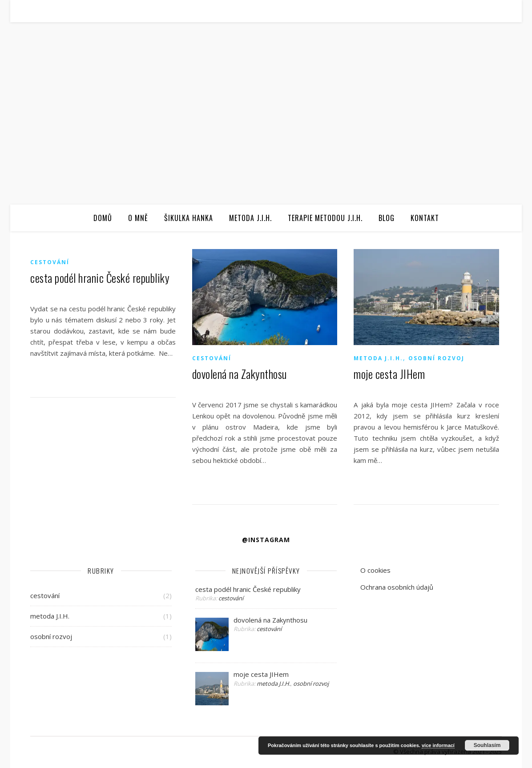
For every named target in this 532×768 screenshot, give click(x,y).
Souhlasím (487, 745)
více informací (438, 745)
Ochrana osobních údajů (397, 587)
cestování (50, 262)
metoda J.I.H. (378, 358)
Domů (103, 218)
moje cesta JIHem (389, 374)
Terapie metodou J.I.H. (325, 218)
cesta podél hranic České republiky (100, 278)
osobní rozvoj (436, 358)
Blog (387, 218)
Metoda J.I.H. (250, 218)
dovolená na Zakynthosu (240, 374)
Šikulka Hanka (189, 218)
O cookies (375, 570)
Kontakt (425, 218)
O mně (138, 218)
